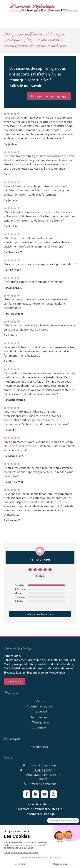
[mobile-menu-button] (40, 859)
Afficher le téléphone (43, 784)
